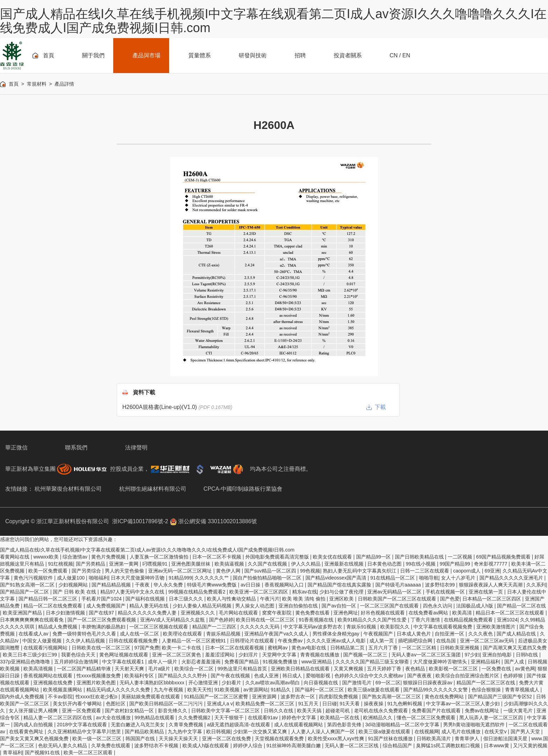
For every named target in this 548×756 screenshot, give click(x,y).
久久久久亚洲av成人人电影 (337, 641)
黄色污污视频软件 (34, 578)
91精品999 (181, 578)
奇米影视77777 (491, 564)
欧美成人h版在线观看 (207, 746)
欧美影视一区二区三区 (454, 669)
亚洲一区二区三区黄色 (177, 655)
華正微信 (16, 448)
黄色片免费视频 (109, 557)
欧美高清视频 (39, 669)
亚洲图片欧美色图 (97, 683)
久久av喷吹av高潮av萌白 (273, 683)
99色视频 (310, 571)
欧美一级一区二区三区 (98, 739)
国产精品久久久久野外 (183, 676)
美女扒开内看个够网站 (78, 704)
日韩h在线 (528, 655)
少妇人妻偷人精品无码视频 (203, 606)
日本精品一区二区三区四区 (492, 599)
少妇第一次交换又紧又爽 (261, 732)
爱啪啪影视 (319, 676)
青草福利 (13, 753)
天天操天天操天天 (179, 739)
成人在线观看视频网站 (299, 725)
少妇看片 (232, 683)
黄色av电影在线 (309, 648)
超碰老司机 (338, 711)
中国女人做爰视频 (43, 641)
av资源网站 (256, 690)
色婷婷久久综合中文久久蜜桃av (370, 676)
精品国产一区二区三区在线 (486, 683)
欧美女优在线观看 (333, 557)
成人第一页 (382, 641)
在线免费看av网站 (429, 613)
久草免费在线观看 (111, 746)
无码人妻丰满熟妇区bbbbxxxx (153, 683)
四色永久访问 (438, 606)
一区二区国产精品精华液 (85, 669)
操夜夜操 (374, 704)
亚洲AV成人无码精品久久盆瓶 (173, 620)
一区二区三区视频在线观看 (159, 627)
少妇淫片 (249, 655)
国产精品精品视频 (112, 585)
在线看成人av (34, 634)
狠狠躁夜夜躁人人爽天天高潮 (491, 585)
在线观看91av (264, 718)
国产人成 (515, 662)
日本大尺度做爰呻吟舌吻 (138, 578)
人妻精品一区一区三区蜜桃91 (194, 641)
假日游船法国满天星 (506, 739)
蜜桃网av (278, 648)
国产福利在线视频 (146, 599)
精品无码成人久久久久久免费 (119, 690)
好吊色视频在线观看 (383, 613)
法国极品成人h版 (475, 606)
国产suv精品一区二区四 (271, 571)
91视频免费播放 (280, 662)
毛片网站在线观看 (239, 613)
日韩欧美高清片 (434, 739)
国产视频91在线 (43, 753)
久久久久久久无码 (260, 627)
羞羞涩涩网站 (221, 655)
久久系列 (536, 585)
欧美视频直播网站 (63, 690)
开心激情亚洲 (204, 683)
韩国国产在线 (141, 739)
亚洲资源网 (265, 697)
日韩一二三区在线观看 (425, 571)
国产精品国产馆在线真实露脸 (340, 585)
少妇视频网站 (74, 585)
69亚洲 (492, 571)
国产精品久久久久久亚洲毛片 (512, 578)
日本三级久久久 (187, 599)
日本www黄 (497, 746)
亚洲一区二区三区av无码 (488, 641)
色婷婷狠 (514, 676)
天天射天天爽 (130, 669)
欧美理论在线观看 (183, 634)
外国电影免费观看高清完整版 (278, 557)
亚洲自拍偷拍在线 (299, 606)
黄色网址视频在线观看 (124, 655)
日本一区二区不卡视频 (217, 557)
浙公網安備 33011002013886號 (213, 521)
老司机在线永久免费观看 (382, 711)
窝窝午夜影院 (277, 613)
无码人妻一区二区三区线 (352, 746)
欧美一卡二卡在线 (182, 648)
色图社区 (116, 704)
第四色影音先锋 (345, 725)
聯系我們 (76, 448)
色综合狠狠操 (487, 690)
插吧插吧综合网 (416, 641)
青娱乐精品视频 (224, 634)
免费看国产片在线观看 (437, 711)
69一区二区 (388, 683)
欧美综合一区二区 (195, 669)
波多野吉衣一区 (298, 697)
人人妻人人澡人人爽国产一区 (324, 732)
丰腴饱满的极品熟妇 (104, 627)
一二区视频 (461, 557)
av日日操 (251, 585)
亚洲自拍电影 (498, 655)
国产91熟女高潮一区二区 (28, 585)
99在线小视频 (421, 564)
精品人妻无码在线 (150, 606)
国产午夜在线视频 (231, 676)
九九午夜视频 (169, 690)
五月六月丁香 (384, 648)
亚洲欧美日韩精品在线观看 (301, 669)
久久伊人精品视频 (86, 641)
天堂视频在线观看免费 (280, 739)
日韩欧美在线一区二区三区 (102, 648)
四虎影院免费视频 (339, 697)
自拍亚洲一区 (450, 634)
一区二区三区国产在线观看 (390, 606)
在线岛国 (447, 641)
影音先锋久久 (173, 711)
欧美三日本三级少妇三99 (31, 655)
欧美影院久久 (396, 627)
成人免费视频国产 (107, 606)
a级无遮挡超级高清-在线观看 (239, 725)
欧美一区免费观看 (49, 571)
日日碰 (330, 704)
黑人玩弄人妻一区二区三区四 (492, 718)
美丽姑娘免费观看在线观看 (151, 697)
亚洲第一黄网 (124, 564)
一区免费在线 (497, 669)
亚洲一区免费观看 (82, 711)
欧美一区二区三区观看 (89, 753)
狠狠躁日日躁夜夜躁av (428, 683)
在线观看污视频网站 (46, 648)
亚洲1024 (507, 620)
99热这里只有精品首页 (243, 669)
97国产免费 (147, 648)
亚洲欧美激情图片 (497, 627)
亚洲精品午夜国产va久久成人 (277, 634)
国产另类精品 (91, 564)
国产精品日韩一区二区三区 (49, 599)
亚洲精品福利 (486, 662)
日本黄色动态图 (385, 564)
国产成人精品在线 (517, 634)
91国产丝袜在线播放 (391, 739)
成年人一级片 (163, 662)
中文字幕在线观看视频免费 (444, 627)
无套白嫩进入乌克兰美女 (138, 725)
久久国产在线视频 (268, 564)
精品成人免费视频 (58, 627)
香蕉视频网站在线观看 (49, 676)
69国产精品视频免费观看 (504, 557)
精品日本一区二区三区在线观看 (511, 613)
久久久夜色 (481, 634)
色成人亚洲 (267, 676)
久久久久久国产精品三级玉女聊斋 (373, 662)
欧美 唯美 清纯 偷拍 (304, 599)
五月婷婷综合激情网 (77, 662)
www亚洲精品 (317, 662)
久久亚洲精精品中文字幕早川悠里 (85, 732)
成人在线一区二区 (140, 634)
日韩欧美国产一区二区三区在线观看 (398, 599)
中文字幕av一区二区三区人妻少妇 (464, 704)
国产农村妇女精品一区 (130, 711)
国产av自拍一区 (340, 606)
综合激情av (76, 557)
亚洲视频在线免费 (53, 683)
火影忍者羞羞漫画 (202, 662)
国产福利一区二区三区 (320, 690)
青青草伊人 (468, 739)
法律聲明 (136, 448)
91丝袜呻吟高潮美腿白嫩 (294, 746)
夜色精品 (416, 669)
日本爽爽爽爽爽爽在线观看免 (33, 620)
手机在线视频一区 (446, 592)
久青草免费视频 (187, 725)
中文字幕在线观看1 (124, 662)
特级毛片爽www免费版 (212, 585)
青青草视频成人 (523, 690)
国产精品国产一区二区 (25, 592)
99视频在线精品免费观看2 (198, 592)
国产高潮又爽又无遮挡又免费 (515, 648)
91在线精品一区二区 (393, 578)
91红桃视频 (60, 564)
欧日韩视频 (218, 732)
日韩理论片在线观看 (253, 641)
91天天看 (350, 704)
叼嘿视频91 (155, 564)
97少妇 (472, 655)
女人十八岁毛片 (459, 578)
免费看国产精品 (242, 662)
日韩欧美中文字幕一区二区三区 (226, 711)
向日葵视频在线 (322, 683)
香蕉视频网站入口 (285, 585)
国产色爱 (450, 599)
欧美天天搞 (310, 711)
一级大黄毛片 (519, 711)
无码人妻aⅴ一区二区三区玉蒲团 (427, 655)
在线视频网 (427, 732)
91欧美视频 (227, 690)
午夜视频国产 (379, 634)
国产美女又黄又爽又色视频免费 (35, 739)
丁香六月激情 (426, 620)
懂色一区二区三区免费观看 (427, 718)
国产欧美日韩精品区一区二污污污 (167, 704)
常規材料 (37, 84)
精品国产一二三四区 (215, 627)
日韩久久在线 (279, 711)
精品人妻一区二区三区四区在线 (58, 718)
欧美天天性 (200, 690)
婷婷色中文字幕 (300, 718)
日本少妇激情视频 (66, 613)
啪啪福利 (99, 578)
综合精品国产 (398, 746)
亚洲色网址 (346, 613)
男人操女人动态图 (255, 606)
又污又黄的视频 (530, 746)
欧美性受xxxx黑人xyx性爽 (337, 739)
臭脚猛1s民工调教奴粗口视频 (449, 746)
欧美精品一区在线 (340, 718)
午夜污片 (270, 599)
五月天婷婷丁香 (385, 669)
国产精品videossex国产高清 (337, 578)
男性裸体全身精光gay (337, 634)
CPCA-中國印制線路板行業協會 (243, 489)
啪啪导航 (429, 578)
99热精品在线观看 (155, 718)
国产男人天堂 (526, 732)
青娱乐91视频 (362, 627)
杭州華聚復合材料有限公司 (68, 489)
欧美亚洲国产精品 (23, 613)
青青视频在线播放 (320, 655)
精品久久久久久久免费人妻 (148, 613)
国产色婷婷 (221, 620)
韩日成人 (293, 676)
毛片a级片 (160, 669)
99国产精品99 (456, 564)
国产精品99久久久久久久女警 (436, 690)
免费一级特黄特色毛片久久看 (85, 634)
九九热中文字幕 (186, 732)
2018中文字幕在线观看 (83, 725)
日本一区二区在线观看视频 (235, 648)
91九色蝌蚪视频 (405, 704)
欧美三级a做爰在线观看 (374, 690)
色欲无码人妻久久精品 (63, 746)
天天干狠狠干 (230, 718)
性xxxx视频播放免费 (99, 676)
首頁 (14, 84)
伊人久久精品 (307, 564)
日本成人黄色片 (414, 634)
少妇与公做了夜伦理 (342, 592)
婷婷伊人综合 (248, 746)
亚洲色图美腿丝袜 (192, 564)
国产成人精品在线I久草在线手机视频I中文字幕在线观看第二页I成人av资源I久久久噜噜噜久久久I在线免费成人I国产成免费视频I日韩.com (273, 21)
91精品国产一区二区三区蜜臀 (217, 697)
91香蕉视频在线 (317, 620)
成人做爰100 (71, 578)
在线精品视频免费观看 (469, 620)
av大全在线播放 (114, 718)
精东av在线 (305, 592)
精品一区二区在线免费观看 (53, 606)
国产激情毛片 (358, 683)
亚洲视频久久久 (199, 613)
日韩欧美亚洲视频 (460, 648)
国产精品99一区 (374, 557)
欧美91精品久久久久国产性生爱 (373, 620)
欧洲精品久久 (378, 718)
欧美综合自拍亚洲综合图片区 (468, 676)
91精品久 (282, 690)
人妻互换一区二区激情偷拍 (160, 557)
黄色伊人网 (229, 571)
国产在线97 (102, 613)
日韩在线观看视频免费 (134, 641)
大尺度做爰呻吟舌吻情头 (441, 662)
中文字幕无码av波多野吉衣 (314, 627)
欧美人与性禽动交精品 (232, 599)
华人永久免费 (169, 585)
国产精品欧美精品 (145, 732)
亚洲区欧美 (342, 599)
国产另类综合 (87, 571)
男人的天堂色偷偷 (125, 571)
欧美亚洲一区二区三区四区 (259, 592)
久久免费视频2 (195, 718)
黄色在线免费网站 (445, 697)
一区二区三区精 (420, 648)
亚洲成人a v (220, 704)
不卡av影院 (60, 697)
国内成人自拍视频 (34, 725)
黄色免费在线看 (313, 613)
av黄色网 (525, 669)
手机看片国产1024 (102, 599)
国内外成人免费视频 (23, 697)
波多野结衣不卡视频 (157, 746)
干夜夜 (143, 585)
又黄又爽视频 (349, 669)
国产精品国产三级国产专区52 (501, 697)
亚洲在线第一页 (486, 592)
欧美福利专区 (140, 676)
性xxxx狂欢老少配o (97, 697)
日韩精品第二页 (348, 648)
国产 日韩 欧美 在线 (75, 592)
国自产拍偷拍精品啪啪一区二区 (268, 578)
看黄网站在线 (15, 557)
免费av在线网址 (483, 711)
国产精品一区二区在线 (521, 606)
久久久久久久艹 (212, 578)
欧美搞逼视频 (230, 564)
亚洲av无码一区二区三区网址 (181, 571)
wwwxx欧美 (46, 557)
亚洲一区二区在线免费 (227, 739)
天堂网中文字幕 (280, 655)
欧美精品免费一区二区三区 (266, 704)
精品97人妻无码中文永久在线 (133, 592)
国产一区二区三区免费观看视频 (102, 620)
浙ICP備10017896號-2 (140, 521)
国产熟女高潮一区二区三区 (392, 697)
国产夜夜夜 (420, 676)
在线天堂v (496, 732)
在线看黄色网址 (27, 732)
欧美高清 (463, 613)
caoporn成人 (468, 571)
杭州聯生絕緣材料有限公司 (153, 489)
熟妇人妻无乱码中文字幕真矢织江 (360, 571)
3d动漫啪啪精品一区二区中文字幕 (403, 725)
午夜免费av (291, 641)
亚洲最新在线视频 (345, 564)
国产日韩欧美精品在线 (420, 557)
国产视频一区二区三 (366, 655)
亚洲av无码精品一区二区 (395, 592)
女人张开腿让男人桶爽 (34, 711)
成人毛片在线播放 (462, 732)
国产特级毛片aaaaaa (399, 585)
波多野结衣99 (441, 585)
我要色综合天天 (79, 655)
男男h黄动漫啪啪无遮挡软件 (475, 725)
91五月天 (309, 704)
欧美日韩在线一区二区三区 (266, 620)
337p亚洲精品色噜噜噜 (26, 662)
